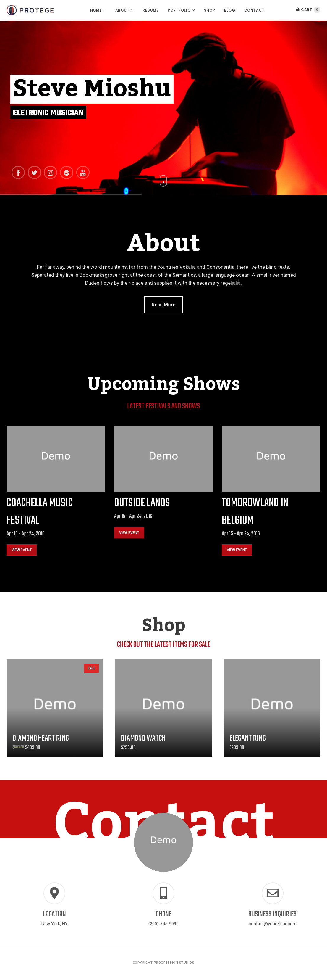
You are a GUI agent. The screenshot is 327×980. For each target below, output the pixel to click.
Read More (163, 305)
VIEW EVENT (22, 550)
